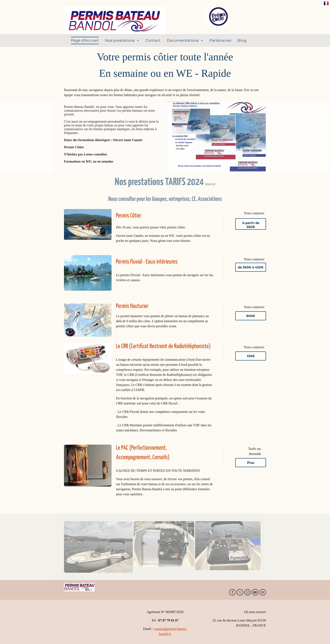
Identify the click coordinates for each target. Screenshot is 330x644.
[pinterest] (263, 593)
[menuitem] (85, 40)
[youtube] (255, 593)
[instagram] (247, 593)
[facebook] (232, 593)
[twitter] (240, 593)
